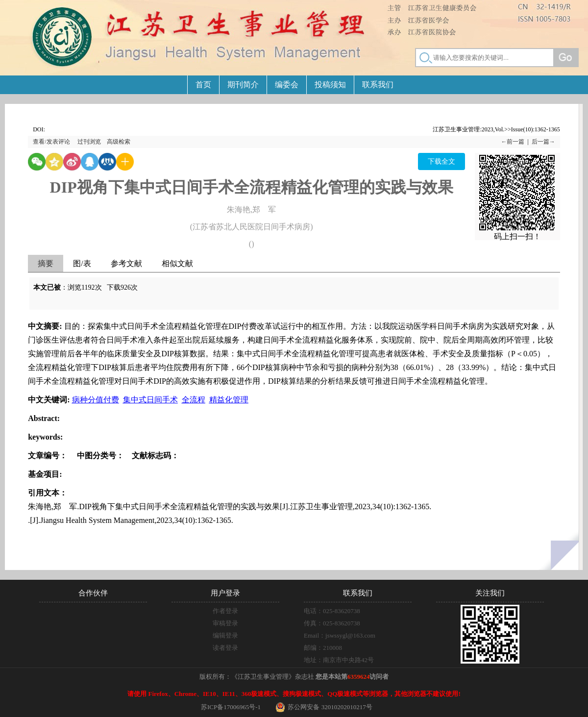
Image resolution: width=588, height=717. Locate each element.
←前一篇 (513, 142)
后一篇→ (543, 142)
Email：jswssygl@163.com (340, 635)
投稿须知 (330, 85)
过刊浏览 (89, 142)
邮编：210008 (323, 648)
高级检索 (119, 142)
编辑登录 (225, 635)
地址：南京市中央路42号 (339, 660)
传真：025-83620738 (332, 623)
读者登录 (225, 648)
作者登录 (225, 611)
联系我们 (378, 85)
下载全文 (441, 161)
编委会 (287, 85)
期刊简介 (243, 85)
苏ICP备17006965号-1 (231, 707)
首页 (203, 85)
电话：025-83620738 (332, 611)
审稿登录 (225, 623)
